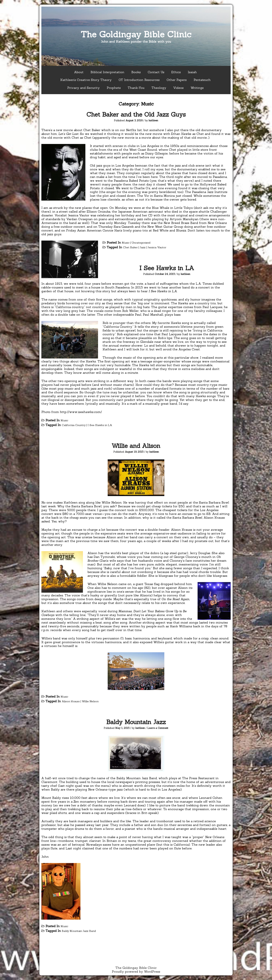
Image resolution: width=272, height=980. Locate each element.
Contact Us (156, 72)
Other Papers (177, 80)
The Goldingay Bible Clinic (136, 34)
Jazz (143, 247)
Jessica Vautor (157, 247)
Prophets (114, 88)
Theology (159, 88)
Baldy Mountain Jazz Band (79, 931)
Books (136, 72)
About (79, 72)
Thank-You (136, 88)
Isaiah (192, 72)
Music (126, 243)
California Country (74, 425)
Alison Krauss (71, 701)
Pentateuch (202, 80)
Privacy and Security (83, 88)
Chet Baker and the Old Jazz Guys (136, 114)
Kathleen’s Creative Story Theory (86, 80)
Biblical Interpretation (107, 72)
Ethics (176, 72)
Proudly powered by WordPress (136, 972)
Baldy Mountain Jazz (136, 722)
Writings (197, 88)
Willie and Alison (136, 446)
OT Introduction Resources (139, 80)
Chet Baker (130, 247)
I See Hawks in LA (167, 268)
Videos (178, 88)
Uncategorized (141, 243)
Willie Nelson (90, 701)
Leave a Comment (158, 728)
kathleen (153, 120)
